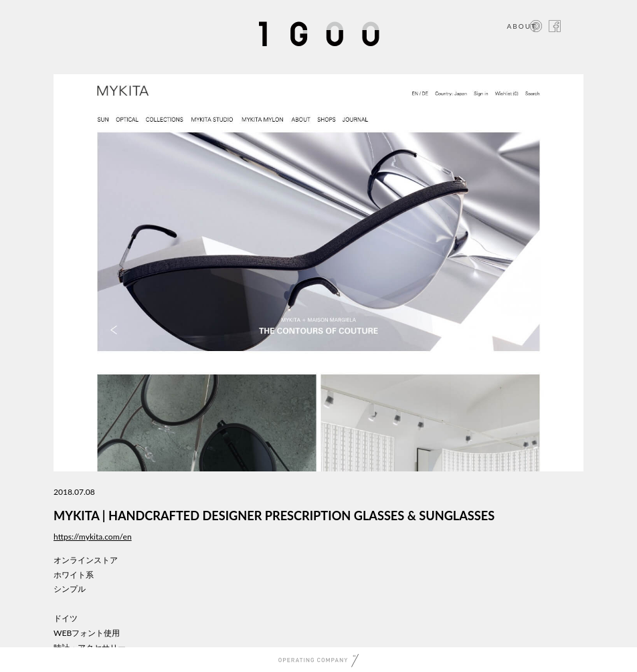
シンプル (70, 589)
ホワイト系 (74, 575)
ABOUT (522, 26)
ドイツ (66, 618)
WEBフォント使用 (87, 633)
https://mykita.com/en (93, 537)
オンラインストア (86, 560)
